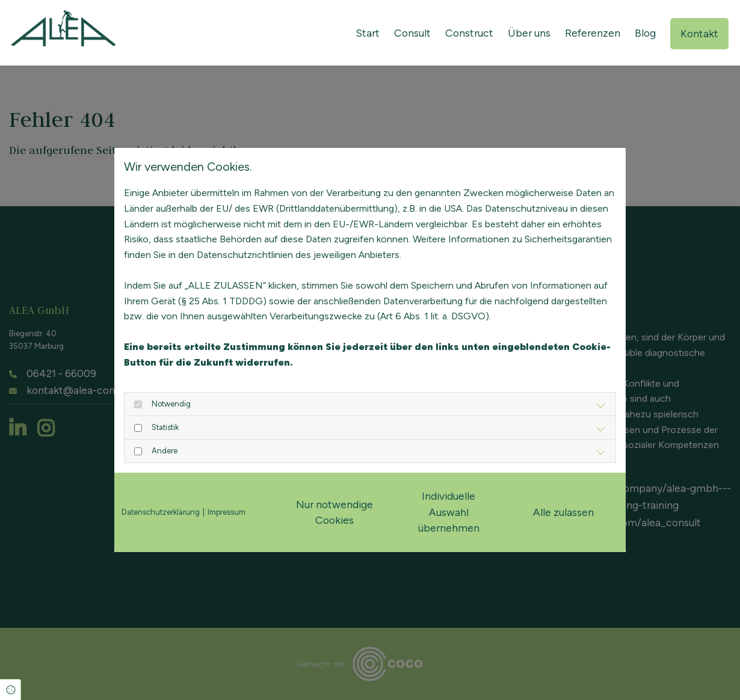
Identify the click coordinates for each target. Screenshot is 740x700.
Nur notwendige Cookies (335, 512)
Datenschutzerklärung (161, 512)
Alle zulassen (563, 512)
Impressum (227, 512)
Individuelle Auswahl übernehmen (449, 512)
